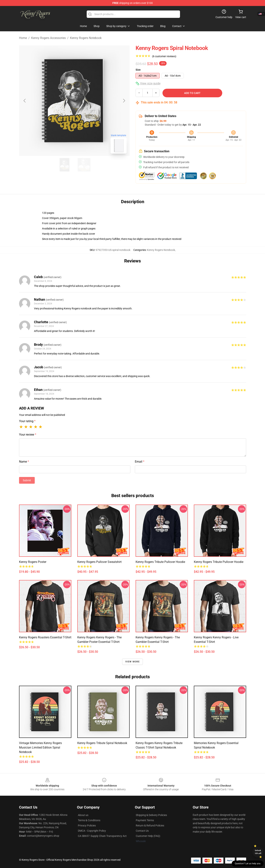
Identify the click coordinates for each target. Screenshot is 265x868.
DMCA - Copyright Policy (92, 831)
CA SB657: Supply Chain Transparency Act (102, 836)
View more (133, 662)
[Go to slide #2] (84, 165)
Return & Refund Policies (150, 826)
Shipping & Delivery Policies (151, 815)
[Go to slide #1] (65, 165)
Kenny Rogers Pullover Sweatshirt (99, 562)
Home (23, 38)
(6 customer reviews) (164, 56)
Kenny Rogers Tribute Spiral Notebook (102, 743)
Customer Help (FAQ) (148, 836)
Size (138, 70)
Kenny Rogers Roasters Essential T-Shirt (45, 637)
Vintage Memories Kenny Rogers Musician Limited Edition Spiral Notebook (40, 748)
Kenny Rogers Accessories (48, 38)
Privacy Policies (87, 826)
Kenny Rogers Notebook (86, 38)
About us (83, 815)
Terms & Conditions (89, 820)
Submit (27, 480)
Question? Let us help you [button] (248, 864)
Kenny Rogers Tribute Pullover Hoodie (160, 562)
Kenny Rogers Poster (33, 562)
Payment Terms (145, 820)
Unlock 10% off (258, 852)
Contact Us (142, 831)
